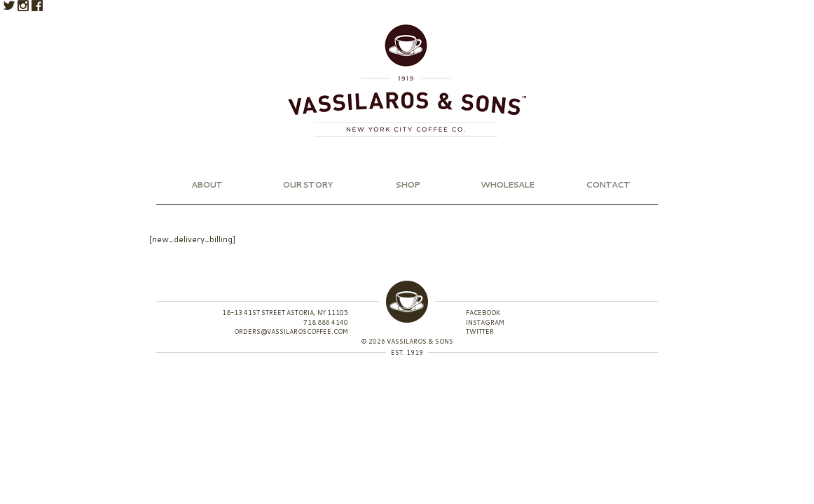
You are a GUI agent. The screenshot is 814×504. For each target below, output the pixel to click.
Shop (407, 184)
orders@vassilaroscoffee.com (291, 331)
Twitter (9, 6)
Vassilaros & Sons (407, 80)
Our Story (307, 184)
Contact (608, 184)
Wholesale (507, 184)
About (207, 184)
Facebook (37, 6)
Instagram (23, 6)
